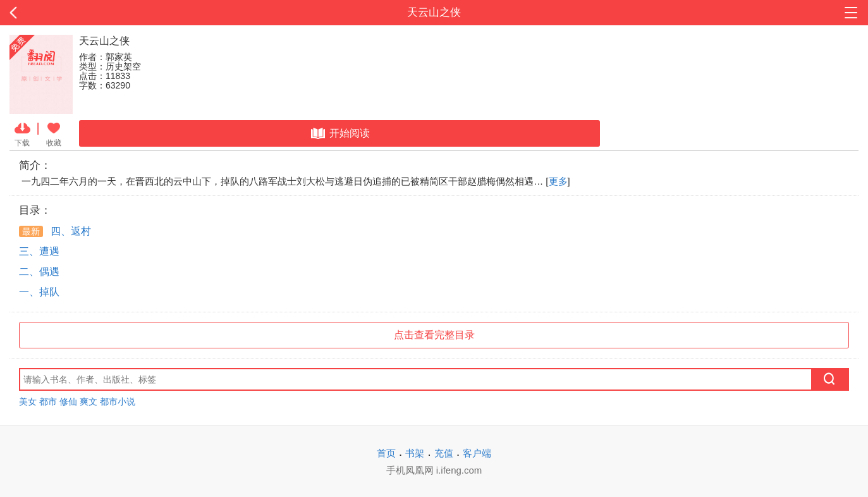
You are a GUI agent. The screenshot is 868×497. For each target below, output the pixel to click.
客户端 (477, 453)
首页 (386, 453)
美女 (28, 402)
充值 (444, 453)
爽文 (89, 402)
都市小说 (118, 402)
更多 (558, 181)
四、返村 (55, 231)
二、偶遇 (39, 272)
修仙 (68, 402)
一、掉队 (39, 292)
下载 (22, 133)
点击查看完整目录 (434, 335)
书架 (415, 453)
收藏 (54, 133)
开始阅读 (339, 133)
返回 (87, 13)
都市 (48, 402)
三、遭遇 (39, 251)
